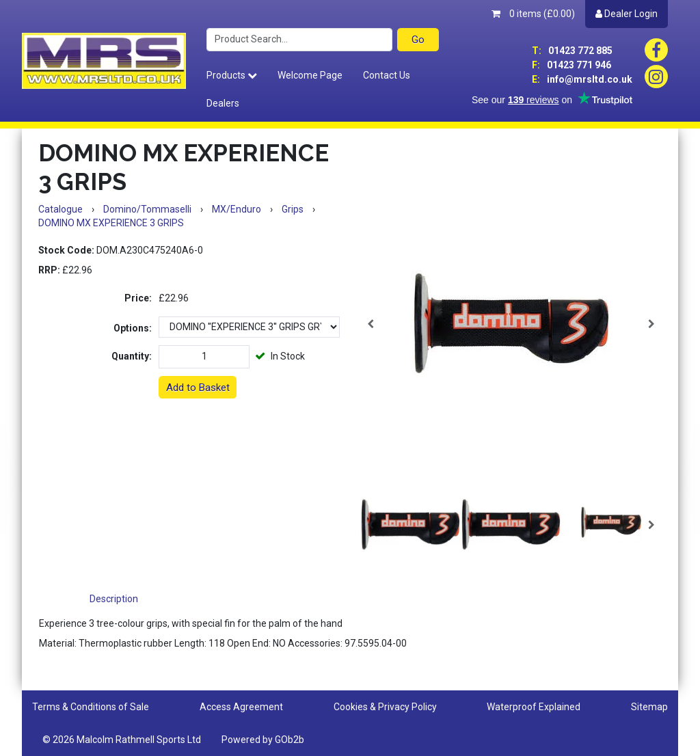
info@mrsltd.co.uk (582, 79)
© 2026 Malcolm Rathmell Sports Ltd (122, 740)
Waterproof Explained (534, 707)
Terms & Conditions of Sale (91, 707)
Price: (138, 298)
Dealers (223, 103)
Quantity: (132, 356)
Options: (133, 328)
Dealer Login (627, 14)
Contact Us (387, 75)
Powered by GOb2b (263, 740)
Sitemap (649, 707)
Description (114, 599)
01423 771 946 (571, 65)
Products (232, 75)
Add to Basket (198, 388)
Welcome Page (310, 75)
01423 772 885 (572, 51)
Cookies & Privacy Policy (385, 707)
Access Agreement (241, 707)
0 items (533, 14)
